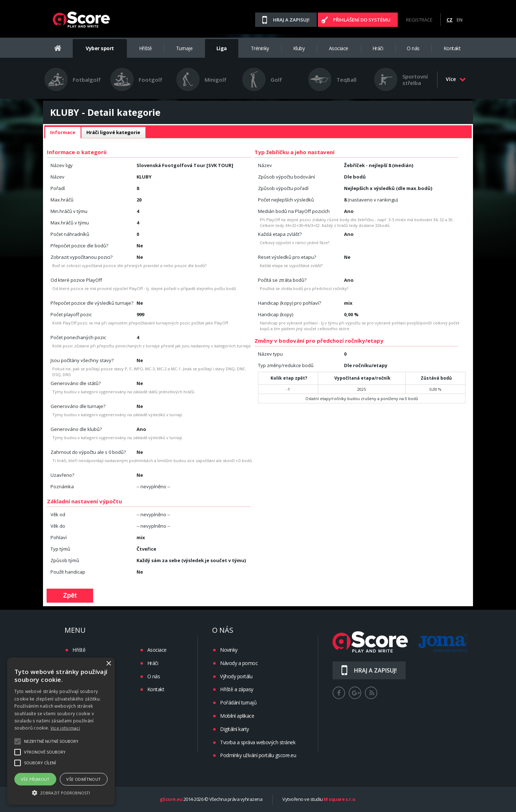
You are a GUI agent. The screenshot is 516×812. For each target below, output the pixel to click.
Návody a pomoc (239, 663)
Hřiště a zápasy (237, 689)
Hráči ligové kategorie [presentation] (113, 132)
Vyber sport (100, 48)
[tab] (63, 133)
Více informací (65, 728)
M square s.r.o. (340, 799)
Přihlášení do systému (362, 20)
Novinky (229, 650)
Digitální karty (235, 729)
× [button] (108, 664)
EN (460, 20)
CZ (450, 20)
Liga (222, 48)
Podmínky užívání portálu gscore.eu (258, 755)
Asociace (339, 48)
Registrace (419, 20)
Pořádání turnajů (238, 702)
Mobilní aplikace (237, 716)
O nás (413, 48)
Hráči (378, 48)
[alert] (61, 731)
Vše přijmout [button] (35, 779)
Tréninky (260, 48)
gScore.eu (171, 799)
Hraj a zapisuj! (291, 20)
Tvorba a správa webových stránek (258, 742)
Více (456, 79)
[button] (61, 792)
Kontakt (452, 48)
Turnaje (184, 48)
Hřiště (145, 48)
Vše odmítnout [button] (83, 779)
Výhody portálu (236, 676)
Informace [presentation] (63, 132)
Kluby (299, 48)
